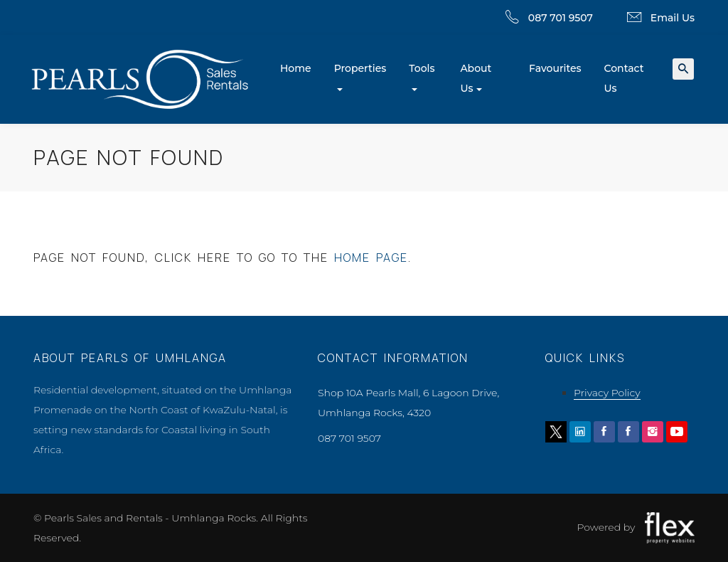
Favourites (555, 68)
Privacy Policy (607, 393)
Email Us (673, 18)
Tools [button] (422, 68)
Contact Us (624, 78)
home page (371, 258)
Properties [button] (360, 68)
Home (296, 68)
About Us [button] (476, 78)
